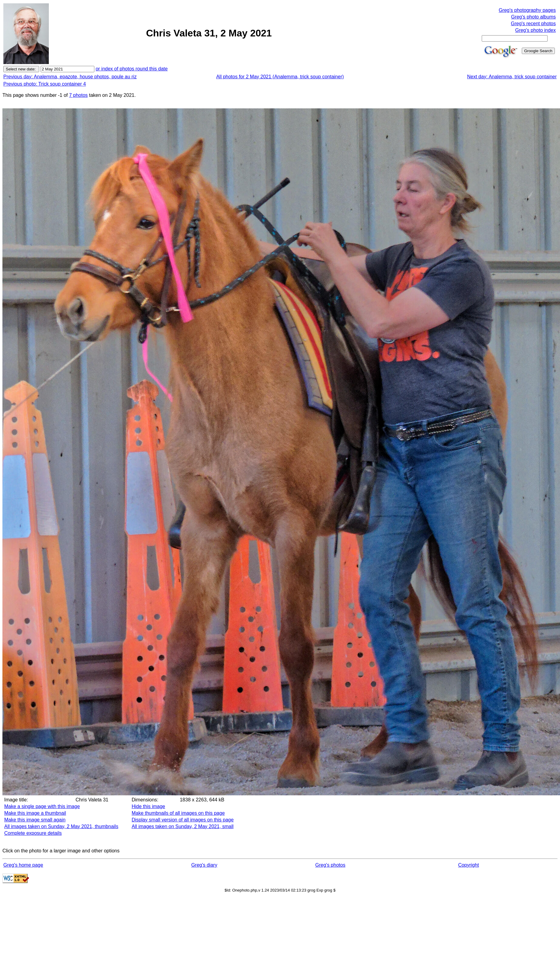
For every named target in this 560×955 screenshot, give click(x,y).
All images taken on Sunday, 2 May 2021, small (183, 826)
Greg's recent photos (533, 24)
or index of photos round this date (132, 69)
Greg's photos (330, 865)
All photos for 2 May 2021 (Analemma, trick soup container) (280, 77)
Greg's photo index (535, 30)
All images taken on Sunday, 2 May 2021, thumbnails (61, 826)
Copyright (468, 865)
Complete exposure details (33, 833)
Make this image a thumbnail (35, 813)
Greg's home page (23, 865)
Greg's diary (204, 865)
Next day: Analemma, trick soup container (512, 77)
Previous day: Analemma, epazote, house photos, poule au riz (70, 77)
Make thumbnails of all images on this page (178, 813)
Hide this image (148, 806)
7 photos (78, 95)
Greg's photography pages (527, 10)
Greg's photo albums (533, 17)
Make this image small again (35, 820)
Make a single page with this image (42, 806)
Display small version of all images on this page (183, 820)
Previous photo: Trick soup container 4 (45, 84)
